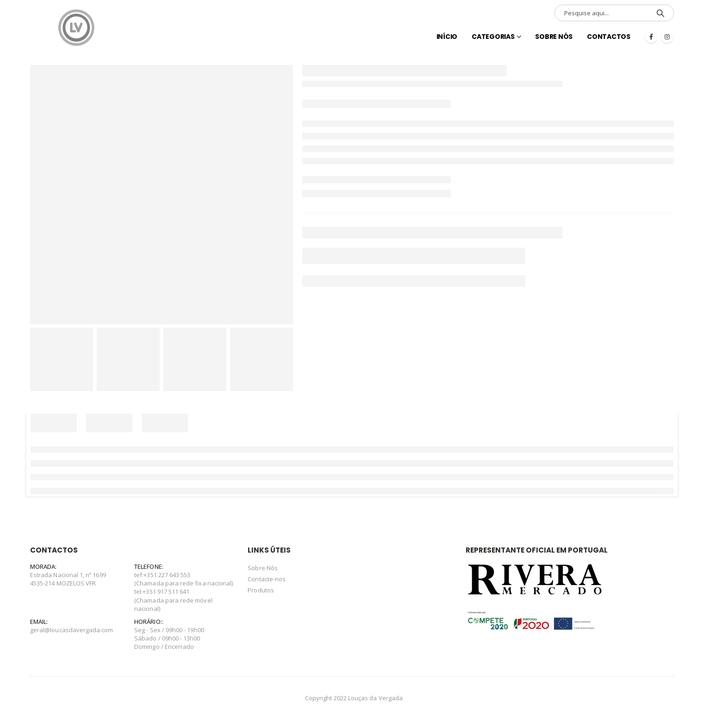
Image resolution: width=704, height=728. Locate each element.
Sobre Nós (554, 37)
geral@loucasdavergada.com (72, 630)
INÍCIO (447, 37)
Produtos (261, 590)
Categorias (493, 37)
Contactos (609, 37)
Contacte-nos (267, 579)
